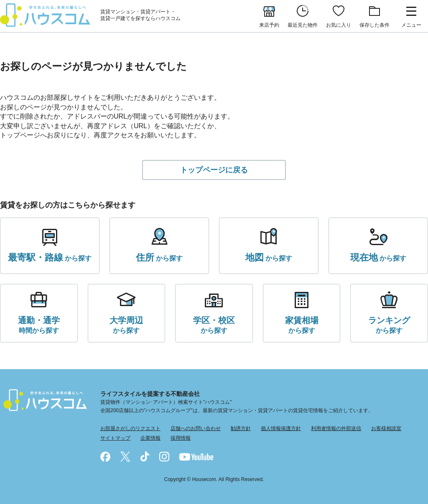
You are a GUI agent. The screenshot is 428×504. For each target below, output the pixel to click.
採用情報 (181, 438)
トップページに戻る (214, 170)
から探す (50, 258)
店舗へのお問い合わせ (196, 428)
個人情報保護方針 (281, 428)
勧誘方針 (241, 428)
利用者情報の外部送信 (336, 428)
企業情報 (150, 438)
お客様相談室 (386, 428)
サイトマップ (115, 438)
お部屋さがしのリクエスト (130, 428)
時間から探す (39, 324)
